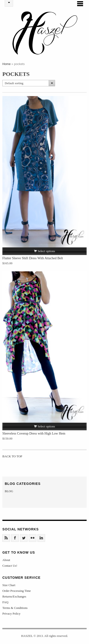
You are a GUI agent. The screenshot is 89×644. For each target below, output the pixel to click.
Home (7, 65)
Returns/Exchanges (14, 598)
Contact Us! (10, 567)
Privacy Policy (11, 615)
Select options (44, 253)
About (6, 561)
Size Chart (9, 586)
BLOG (9, 493)
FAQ (5, 604)
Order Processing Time (17, 592)
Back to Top (13, 458)
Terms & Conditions (15, 609)
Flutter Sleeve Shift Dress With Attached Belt (33, 260)
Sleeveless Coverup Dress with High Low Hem (34, 435)
